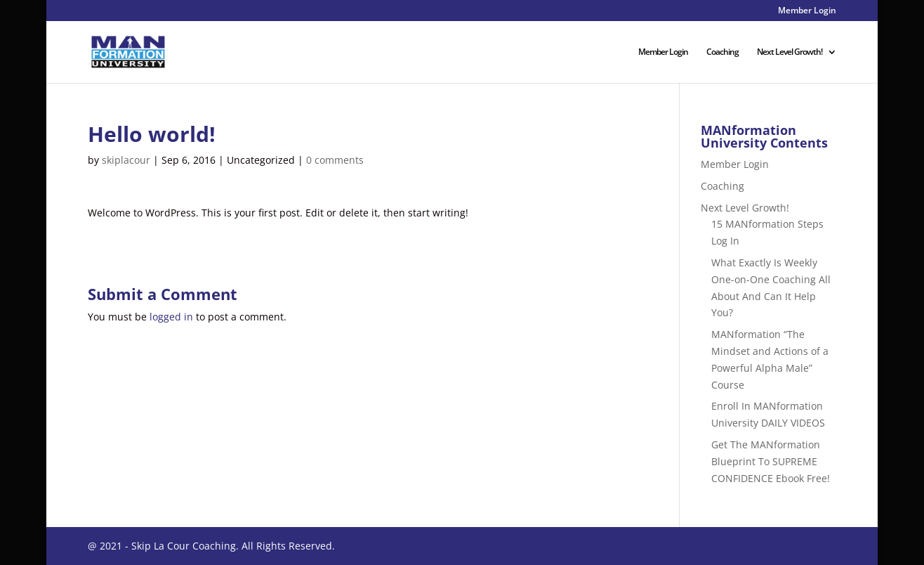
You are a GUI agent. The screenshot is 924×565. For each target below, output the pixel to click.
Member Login (807, 11)
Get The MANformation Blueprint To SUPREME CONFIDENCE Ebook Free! (771, 461)
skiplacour (126, 160)
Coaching (722, 52)
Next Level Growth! (790, 52)
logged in (171, 317)
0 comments (335, 160)
